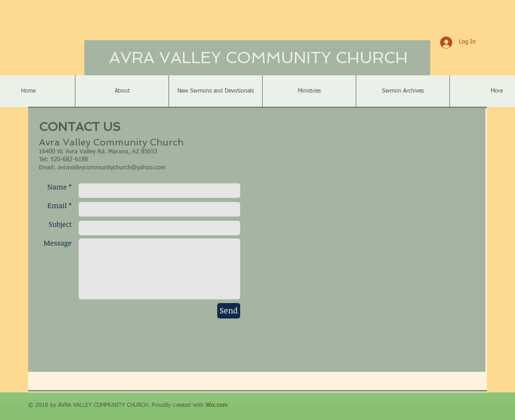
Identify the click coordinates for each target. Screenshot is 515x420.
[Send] (229, 311)
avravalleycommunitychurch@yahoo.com (112, 168)
